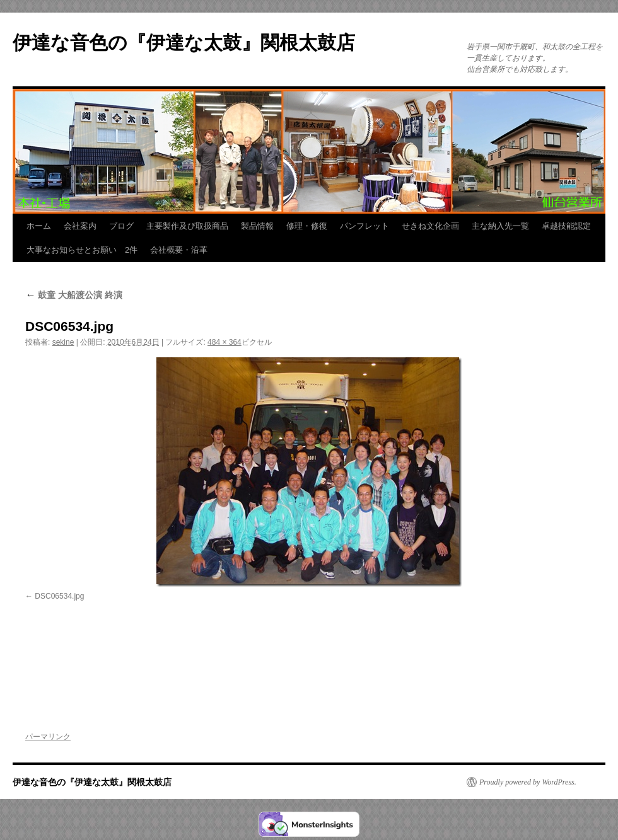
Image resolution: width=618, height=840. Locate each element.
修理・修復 (307, 226)
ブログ (121, 226)
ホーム (39, 226)
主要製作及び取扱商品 (187, 226)
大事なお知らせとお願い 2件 (82, 250)
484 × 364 (224, 342)
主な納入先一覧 (500, 226)
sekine (63, 342)
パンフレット (364, 226)
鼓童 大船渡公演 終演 (74, 295)
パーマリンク (48, 737)
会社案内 (80, 226)
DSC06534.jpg (59, 596)
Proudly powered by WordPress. (528, 782)
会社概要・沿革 (179, 250)
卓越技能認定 (566, 226)
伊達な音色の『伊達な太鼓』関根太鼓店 (184, 43)
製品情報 (257, 226)
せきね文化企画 (430, 226)
